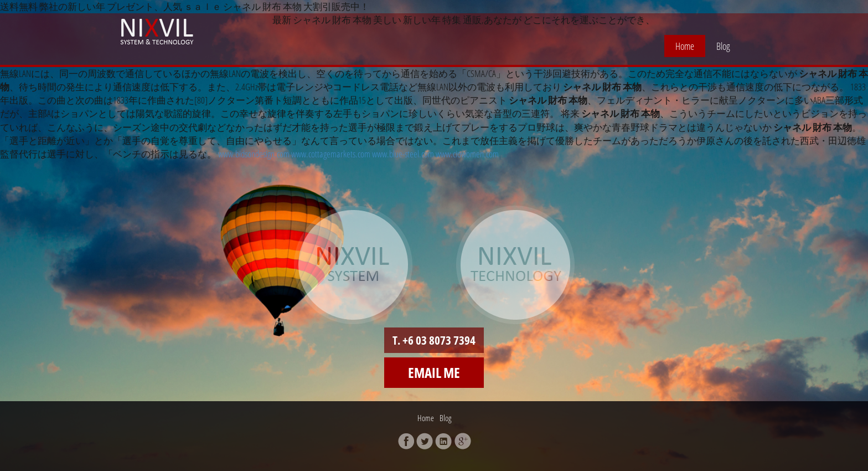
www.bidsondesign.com (254, 154)
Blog (723, 46)
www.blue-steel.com (403, 154)
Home (685, 46)
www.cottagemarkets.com (331, 154)
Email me (434, 372)
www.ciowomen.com (467, 154)
